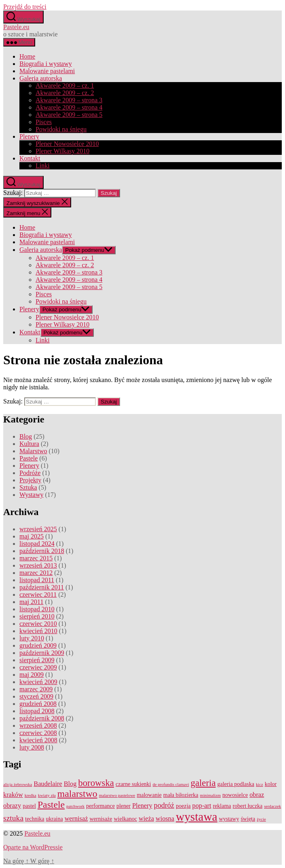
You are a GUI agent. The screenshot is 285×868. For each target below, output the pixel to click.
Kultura (29, 444)
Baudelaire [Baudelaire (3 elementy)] (48, 784)
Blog (26, 436)
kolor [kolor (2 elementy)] (271, 784)
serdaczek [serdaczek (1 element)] (272, 806)
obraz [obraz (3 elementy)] (257, 795)
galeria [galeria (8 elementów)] (203, 783)
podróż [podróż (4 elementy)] (164, 805)
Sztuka (28, 487)
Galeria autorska (41, 78)
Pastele (28, 458)
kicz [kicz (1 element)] (260, 785)
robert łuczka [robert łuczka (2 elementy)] (248, 806)
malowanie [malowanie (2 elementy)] (149, 795)
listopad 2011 (37, 580)
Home (27, 56)
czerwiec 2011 (38, 595)
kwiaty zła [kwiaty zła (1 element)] (47, 795)
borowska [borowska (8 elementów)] (96, 783)
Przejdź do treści (25, 7)
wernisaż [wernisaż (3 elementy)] (76, 819)
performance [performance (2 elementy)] (100, 806)
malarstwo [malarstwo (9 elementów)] (77, 794)
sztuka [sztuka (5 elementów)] (13, 818)
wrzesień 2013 (38, 565)
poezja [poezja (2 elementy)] (183, 806)
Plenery (29, 136)
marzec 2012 (36, 573)
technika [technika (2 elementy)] (35, 819)
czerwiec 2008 (38, 733)
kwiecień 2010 (38, 631)
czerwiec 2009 (38, 667)
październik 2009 (42, 653)
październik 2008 (42, 718)
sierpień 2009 (37, 660)
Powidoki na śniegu (61, 129)
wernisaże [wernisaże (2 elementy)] (101, 819)
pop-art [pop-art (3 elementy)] (202, 806)
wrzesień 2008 (38, 725)
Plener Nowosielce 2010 (67, 144)
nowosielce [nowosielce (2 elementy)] (235, 795)
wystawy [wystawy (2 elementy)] (229, 819)
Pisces (44, 122)
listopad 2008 (37, 711)
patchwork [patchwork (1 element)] (75, 806)
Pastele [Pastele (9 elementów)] (51, 805)
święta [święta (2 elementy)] (248, 819)
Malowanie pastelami (47, 71)
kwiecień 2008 (38, 740)
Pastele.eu (16, 27)
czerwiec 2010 (38, 624)
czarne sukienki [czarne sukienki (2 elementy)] (133, 784)
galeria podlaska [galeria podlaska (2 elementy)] (236, 784)
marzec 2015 (36, 558)
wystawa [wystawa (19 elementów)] (197, 817)
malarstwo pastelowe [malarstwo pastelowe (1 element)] (117, 795)
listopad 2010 (37, 609)
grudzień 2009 (38, 645)
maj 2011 (31, 602)
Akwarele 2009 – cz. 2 (65, 93)
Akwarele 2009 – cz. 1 (65, 86)
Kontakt (30, 158)
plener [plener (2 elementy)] (123, 806)
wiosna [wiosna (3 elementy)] (165, 819)
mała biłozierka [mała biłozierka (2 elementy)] (181, 795)
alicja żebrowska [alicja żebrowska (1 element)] (18, 785)
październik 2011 (42, 587)
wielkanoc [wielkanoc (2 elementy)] (125, 819)
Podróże (30, 473)
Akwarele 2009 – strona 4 (69, 107)
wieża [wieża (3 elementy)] (146, 819)
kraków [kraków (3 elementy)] (13, 795)
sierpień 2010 (37, 616)
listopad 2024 (37, 544)
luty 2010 (32, 638)
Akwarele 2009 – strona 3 (69, 100)
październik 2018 (42, 551)
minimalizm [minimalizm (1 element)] (211, 795)
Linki (43, 166)
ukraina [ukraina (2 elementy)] (55, 819)
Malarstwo (33, 451)
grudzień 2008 (38, 704)
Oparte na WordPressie (33, 847)
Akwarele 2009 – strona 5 (69, 115)
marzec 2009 (36, 689)
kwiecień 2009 (38, 682)
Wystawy (31, 495)
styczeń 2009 (36, 696)
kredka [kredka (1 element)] (31, 795)
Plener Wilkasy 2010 (62, 151)
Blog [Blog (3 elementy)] (70, 784)
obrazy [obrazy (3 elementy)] (12, 806)
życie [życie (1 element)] (261, 819)
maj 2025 (32, 536)
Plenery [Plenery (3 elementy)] (142, 806)
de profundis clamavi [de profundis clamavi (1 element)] (171, 785)
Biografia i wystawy (46, 64)
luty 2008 (32, 747)
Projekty (30, 480)
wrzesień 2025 (38, 529)
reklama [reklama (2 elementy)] (222, 806)
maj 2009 (32, 675)
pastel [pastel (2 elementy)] (29, 806)
